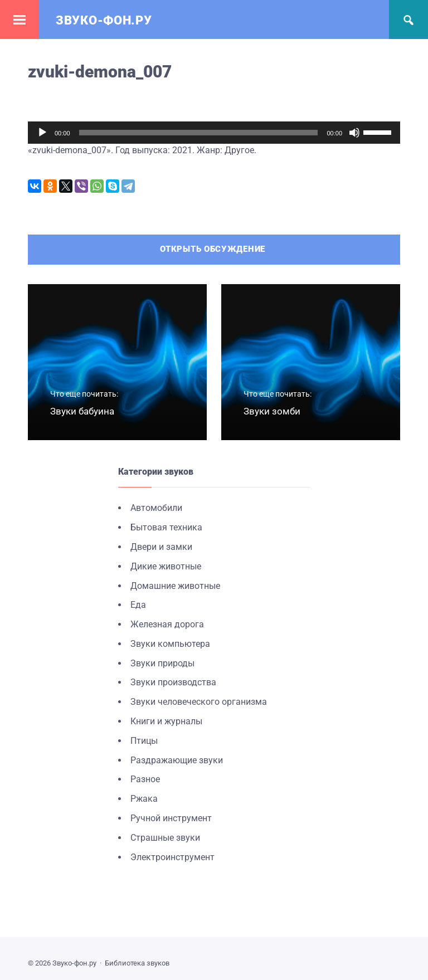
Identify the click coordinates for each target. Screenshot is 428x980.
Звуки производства (173, 683)
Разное (145, 780)
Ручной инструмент (171, 818)
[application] (214, 133)
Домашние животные (175, 586)
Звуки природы (162, 663)
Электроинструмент (172, 857)
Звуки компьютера (170, 644)
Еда (138, 605)
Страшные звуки (165, 838)
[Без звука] (354, 133)
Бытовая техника (166, 527)
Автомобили (156, 508)
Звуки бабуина (82, 411)
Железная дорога (167, 624)
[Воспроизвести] (42, 133)
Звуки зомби (272, 411)
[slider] (199, 133)
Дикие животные (166, 566)
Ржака (144, 799)
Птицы (144, 741)
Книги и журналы (166, 721)
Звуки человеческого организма (199, 702)
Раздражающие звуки (177, 760)
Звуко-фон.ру (104, 20)
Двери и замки (161, 547)
